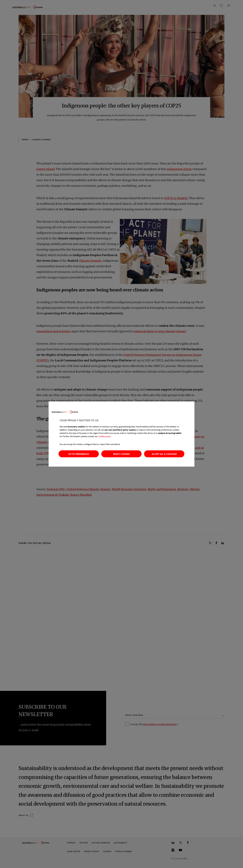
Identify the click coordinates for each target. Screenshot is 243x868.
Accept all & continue (164, 454)
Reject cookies (122, 454)
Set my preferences (79, 454)
